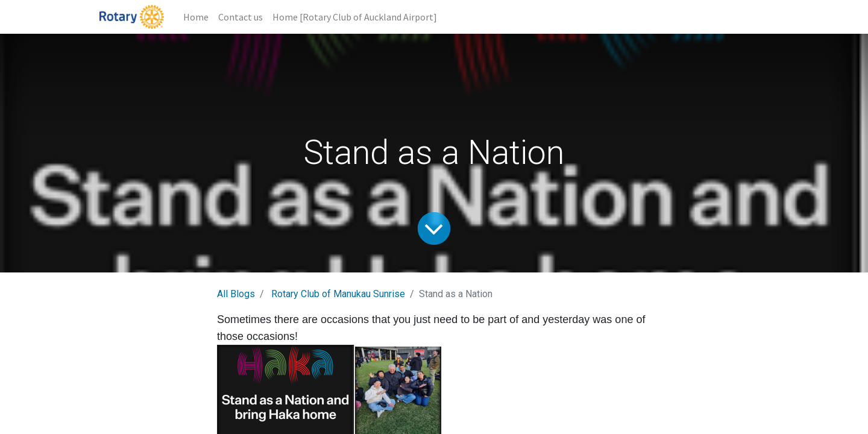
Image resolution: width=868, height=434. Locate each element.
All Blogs (236, 294)
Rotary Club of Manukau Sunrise (338, 294)
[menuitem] (196, 17)
